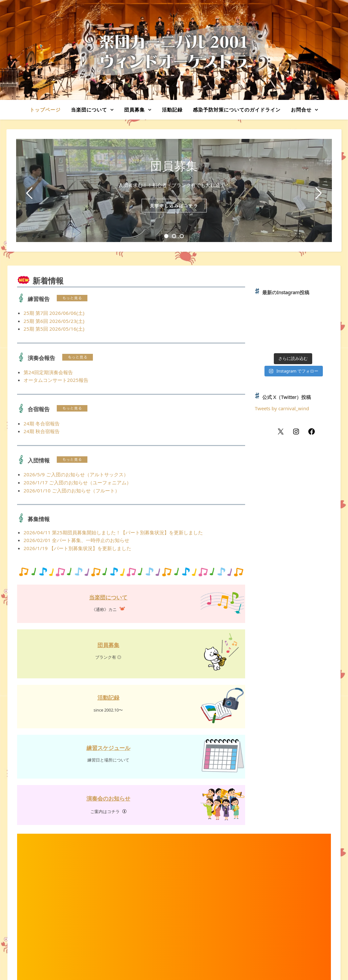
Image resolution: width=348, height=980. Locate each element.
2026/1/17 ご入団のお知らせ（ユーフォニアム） (77, 482)
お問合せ (301, 110)
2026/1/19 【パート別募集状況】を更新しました (77, 548)
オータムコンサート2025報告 (56, 380)
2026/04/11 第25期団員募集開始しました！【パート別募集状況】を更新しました (113, 532)
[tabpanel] (174, 190)
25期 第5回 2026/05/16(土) (54, 329)
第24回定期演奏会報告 (48, 372)
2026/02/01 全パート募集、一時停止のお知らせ (76, 540)
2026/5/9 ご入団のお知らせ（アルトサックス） (76, 474)
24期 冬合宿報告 (42, 423)
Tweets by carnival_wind (282, 408)
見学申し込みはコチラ (174, 206)
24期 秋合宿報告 (42, 431)
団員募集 (134, 110)
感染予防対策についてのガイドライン (237, 110)
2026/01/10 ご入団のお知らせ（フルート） (72, 490)
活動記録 (172, 110)
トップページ (45, 110)
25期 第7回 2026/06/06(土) (54, 313)
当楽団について (89, 110)
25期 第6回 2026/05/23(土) (54, 321)
